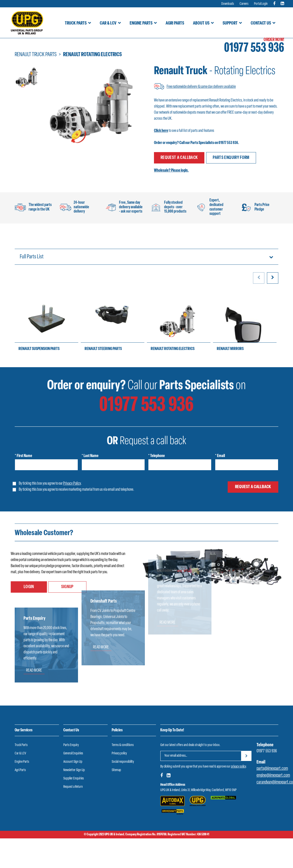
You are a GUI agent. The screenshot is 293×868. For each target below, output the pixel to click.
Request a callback (179, 158)
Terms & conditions (123, 745)
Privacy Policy (72, 484)
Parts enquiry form (231, 158)
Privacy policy (119, 753)
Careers (244, 4)
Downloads (228, 4)
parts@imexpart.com (272, 769)
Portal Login (261, 4)
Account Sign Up (73, 762)
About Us (201, 23)
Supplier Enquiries (74, 779)
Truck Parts (76, 23)
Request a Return (73, 787)
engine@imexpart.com (273, 776)
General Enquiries (73, 753)
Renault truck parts (36, 55)
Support (230, 23)
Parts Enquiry (71, 745)
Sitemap (116, 770)
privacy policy (238, 767)
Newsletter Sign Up (74, 770)
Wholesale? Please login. (171, 171)
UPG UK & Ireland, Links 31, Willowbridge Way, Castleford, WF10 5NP (198, 790)
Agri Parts (175, 23)
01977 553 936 (254, 48)
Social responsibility (123, 762)
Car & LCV (108, 23)
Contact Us (261, 23)
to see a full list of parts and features (184, 131)
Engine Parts (141, 23)
